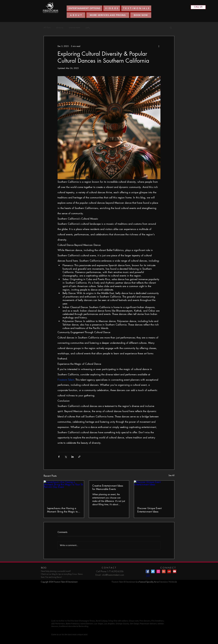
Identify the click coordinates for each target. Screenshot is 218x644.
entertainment (74, 28)
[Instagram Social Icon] (158, 571)
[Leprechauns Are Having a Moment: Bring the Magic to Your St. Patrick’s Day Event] (64, 492)
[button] (112, 8)
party (88, 28)
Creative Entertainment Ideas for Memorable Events (108, 487)
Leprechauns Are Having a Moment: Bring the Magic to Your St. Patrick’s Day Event (62, 510)
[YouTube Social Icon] (175, 571)
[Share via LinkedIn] (73, 457)
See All (171, 475)
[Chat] (148, 576)
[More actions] (159, 46)
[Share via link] (79, 457)
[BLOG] (44, 568)
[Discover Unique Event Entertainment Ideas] (154, 492)
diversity (60, 28)
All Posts (47, 28)
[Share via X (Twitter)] (66, 457)
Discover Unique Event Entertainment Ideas (149, 510)
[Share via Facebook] (59, 457)
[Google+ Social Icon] (164, 571)
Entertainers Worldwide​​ (168, 582)
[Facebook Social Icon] (147, 571)
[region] (51, 8)
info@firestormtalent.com (113, 575)
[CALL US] (198, 7)
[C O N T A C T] (109, 568)
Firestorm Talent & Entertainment (124, 582)
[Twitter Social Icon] (153, 571)
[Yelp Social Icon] (169, 571)
